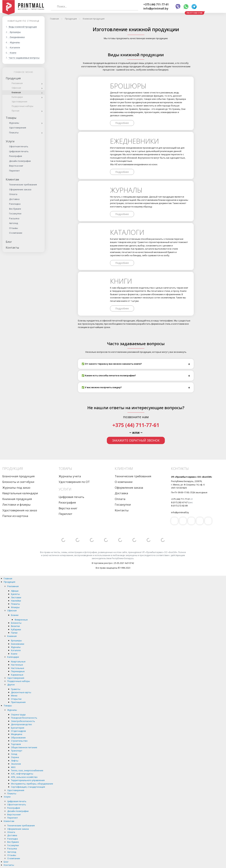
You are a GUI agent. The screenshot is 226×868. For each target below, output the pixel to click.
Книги (121, 281)
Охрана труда (18, 714)
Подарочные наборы (22, 106)
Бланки (15, 615)
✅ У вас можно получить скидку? (102, 387)
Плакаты (14, 132)
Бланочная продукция (19, 476)
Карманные (17, 675)
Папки (14, 633)
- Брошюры (15, 32)
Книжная (16, 92)
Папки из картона (15, 516)
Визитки (15, 626)
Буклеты (15, 594)
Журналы (14, 123)
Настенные (17, 665)
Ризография (16, 156)
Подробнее (122, 123)
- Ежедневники (17, 37)
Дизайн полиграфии (20, 161)
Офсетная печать (19, 146)
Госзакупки (15, 213)
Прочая (15, 111)
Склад (14, 754)
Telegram (194, 7)
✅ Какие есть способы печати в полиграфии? (109, 375)
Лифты (15, 761)
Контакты (12, 248)
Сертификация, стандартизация (28, 787)
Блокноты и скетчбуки (18, 482)
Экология (16, 764)
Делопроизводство (21, 724)
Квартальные (18, 661)
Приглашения (18, 702)
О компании (16, 233)
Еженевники (18, 644)
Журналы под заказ (16, 488)
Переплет (14, 171)
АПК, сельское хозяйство (24, 777)
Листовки (16, 597)
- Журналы (14, 42)
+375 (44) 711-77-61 (156, 4)
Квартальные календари (20, 493)
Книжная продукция (17, 499)
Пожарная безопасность (24, 718)
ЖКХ (13, 767)
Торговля (16, 744)
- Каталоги (14, 47)
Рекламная (17, 83)
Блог (9, 242)
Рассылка (14, 218)
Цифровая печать (19, 151)
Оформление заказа (20, 189)
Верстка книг (16, 166)
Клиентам (12, 179)
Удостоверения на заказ (20, 510)
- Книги (13, 53)
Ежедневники (134, 141)
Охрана (15, 757)
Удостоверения (19, 102)
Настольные (18, 668)
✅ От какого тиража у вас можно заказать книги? (112, 364)
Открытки (16, 699)
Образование (18, 738)
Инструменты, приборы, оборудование (32, 784)
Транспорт (17, 751)
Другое (11, 685)
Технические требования (23, 185)
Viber (178, 7)
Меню (14, 696)
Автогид (14, 223)
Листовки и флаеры (16, 504)
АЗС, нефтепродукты (22, 774)
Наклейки (16, 601)
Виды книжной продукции (23, 27)
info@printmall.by (156, 8)
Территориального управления (28, 780)
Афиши (15, 591)
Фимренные (21, 620)
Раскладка (15, 204)
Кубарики (16, 629)
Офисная (16, 88)
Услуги (10, 141)
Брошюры (128, 86)
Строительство (19, 741)
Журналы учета (70, 476)
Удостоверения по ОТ (74, 482)
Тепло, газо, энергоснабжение (27, 770)
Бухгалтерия (18, 728)
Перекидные (18, 671)
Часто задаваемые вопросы (24, 58)
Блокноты (16, 623)
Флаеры (15, 607)
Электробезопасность (23, 721)
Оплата (13, 194)
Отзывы (14, 228)
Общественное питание (24, 747)
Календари (17, 97)
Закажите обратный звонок (136, 440)
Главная (8, 578)
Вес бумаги (15, 209)
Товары (11, 118)
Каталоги (127, 232)
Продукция (13, 78)
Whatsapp (186, 7)
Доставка (14, 199)
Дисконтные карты (21, 692)
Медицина (17, 734)
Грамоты (16, 689)
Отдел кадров (18, 731)
